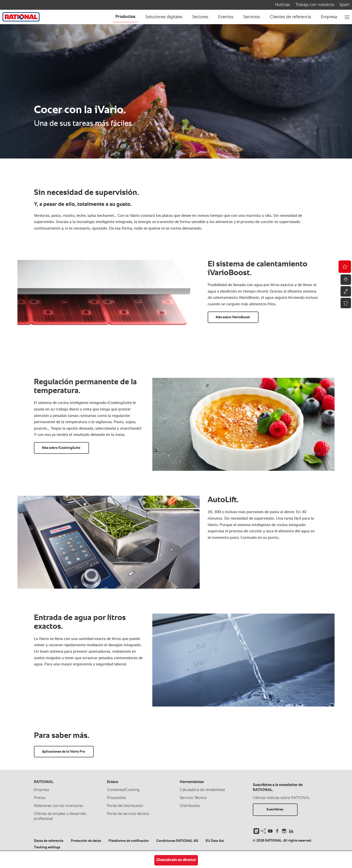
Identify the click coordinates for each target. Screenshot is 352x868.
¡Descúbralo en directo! (176, 860)
